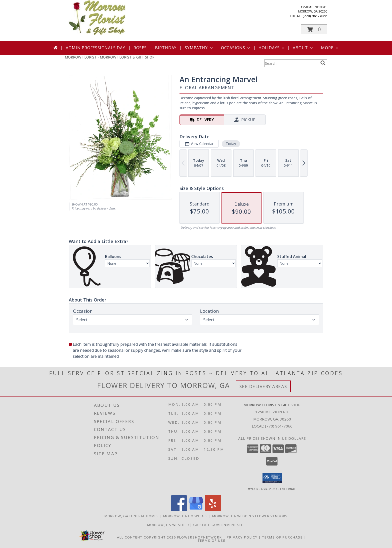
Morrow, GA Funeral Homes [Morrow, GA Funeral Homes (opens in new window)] (132, 516)
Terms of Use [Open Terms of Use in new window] (212, 540)
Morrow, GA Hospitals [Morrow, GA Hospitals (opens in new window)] (186, 516)
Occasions (236, 48)
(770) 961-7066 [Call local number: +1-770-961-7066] (315, 16)
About (303, 48)
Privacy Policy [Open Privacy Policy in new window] (242, 537)
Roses (140, 48)
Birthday (166, 48)
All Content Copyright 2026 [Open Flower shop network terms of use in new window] (146, 537)
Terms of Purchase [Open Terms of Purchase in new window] (282, 537)
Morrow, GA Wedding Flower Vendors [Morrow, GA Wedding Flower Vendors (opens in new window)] (250, 516)
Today (231, 144)
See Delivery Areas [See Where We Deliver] (263, 386)
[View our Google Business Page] (196, 510)
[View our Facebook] (179, 510)
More (330, 48)
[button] (314, 29)
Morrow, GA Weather (168, 524)
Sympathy (199, 48)
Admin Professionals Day (95, 48)
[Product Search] (291, 63)
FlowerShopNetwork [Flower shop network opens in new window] (200, 537)
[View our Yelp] (213, 510)
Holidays (272, 48)
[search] (323, 63)
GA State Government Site (219, 524)
